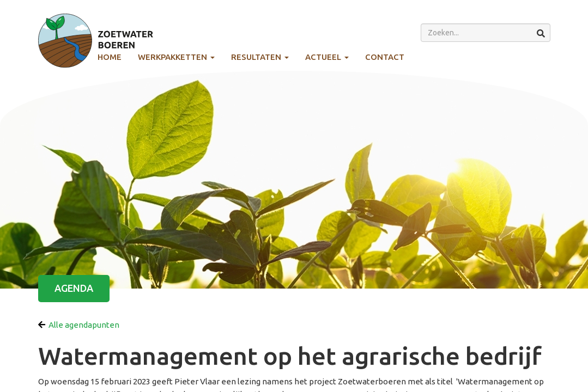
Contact (385, 57)
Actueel (327, 57)
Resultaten (260, 57)
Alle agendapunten (79, 325)
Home (110, 57)
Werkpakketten (176, 57)
